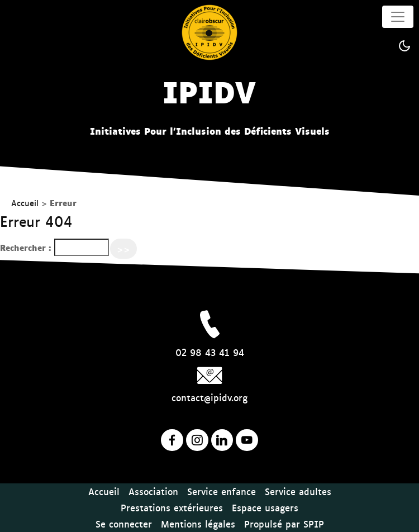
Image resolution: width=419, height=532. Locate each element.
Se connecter (124, 524)
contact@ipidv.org (209, 397)
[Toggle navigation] (398, 17)
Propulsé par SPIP (284, 524)
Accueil (25, 203)
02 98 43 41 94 (210, 352)
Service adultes (298, 491)
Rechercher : (26, 247)
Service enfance (222, 491)
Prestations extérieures (172, 507)
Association (153, 491)
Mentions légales (198, 524)
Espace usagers (265, 507)
